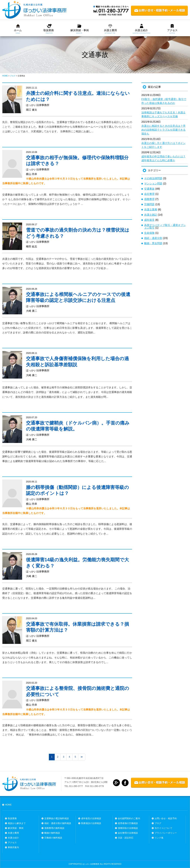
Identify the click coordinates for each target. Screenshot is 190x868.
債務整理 (149, 199)
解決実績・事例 (80, 30)
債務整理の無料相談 (54, 828)
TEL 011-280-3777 (74, 786)
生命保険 (149, 233)
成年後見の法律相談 (91, 818)
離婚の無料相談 (52, 833)
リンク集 (159, 838)
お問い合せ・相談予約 (166, 818)
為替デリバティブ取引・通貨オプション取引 (165, 226)
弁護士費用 (110, 30)
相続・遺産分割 (153, 238)
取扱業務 (49, 30)
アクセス (172, 30)
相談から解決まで (17, 823)
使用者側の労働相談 (128, 823)
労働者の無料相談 (53, 838)
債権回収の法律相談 (128, 828)
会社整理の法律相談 (128, 833)
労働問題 (149, 204)
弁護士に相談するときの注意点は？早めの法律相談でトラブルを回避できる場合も (163, 130)
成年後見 (149, 220)
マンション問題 (153, 184)
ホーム (18, 30)
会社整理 (149, 194)
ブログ (158, 823)
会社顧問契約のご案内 (129, 818)
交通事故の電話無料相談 (57, 818)
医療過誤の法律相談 (91, 823)
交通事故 (149, 189)
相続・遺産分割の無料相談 (58, 823)
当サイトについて (163, 828)
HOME (8, 805)
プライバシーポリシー (166, 833)
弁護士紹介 (141, 30)
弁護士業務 (151, 209)
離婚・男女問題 (153, 243)
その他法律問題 (153, 178)
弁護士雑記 (151, 215)
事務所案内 (13, 847)
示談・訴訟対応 (126, 838)
